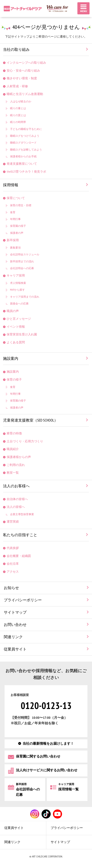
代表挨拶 (13, 548)
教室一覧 (13, 473)
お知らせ (11, 588)
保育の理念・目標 (21, 205)
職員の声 (13, 311)
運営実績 (13, 522)
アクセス (13, 572)
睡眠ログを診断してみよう (26, 150)
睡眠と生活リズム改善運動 (25, 94)
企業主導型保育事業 (22, 514)
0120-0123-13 (46, 706)
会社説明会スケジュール (25, 254)
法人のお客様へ (16, 486)
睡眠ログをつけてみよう (25, 136)
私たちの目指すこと (20, 535)
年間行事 (15, 219)
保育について (16, 198)
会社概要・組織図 (19, 556)
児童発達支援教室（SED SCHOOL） (30, 420)
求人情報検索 (18, 283)
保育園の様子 (18, 226)
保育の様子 (14, 380)
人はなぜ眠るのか (21, 102)
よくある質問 (16, 342)
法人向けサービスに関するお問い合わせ (47, 770)
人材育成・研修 (17, 86)
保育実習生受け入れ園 (22, 335)
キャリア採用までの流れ (25, 297)
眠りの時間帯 (18, 122)
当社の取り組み (16, 50)
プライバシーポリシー (23, 600)
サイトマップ (15, 612)
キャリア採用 (16, 276)
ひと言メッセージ (19, 319)
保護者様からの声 (19, 457)
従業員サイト (15, 649)
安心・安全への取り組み (23, 71)
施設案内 (11, 359)
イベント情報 (16, 327)
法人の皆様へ (16, 507)
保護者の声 (17, 233)
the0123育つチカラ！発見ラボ (26, 172)
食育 (13, 212)
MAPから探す (17, 290)
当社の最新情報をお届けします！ (48, 744)
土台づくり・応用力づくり (25, 441)
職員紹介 (13, 449)
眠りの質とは (18, 115)
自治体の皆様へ (17, 499)
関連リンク (13, 637)
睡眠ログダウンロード (23, 143)
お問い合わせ (15, 625)
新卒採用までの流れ (22, 261)
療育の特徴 (14, 434)
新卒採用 (13, 240)
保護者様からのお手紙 (23, 156)
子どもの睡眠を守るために (26, 129)
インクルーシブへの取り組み (26, 63)
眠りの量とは (18, 108)
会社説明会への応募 (22, 268)
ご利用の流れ (16, 465)
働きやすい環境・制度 (22, 78)
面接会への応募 (19, 304)
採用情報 (11, 185)
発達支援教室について (22, 164)
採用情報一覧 (68, 787)
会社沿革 (13, 564)
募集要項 (15, 248)
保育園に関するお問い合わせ (38, 756)
